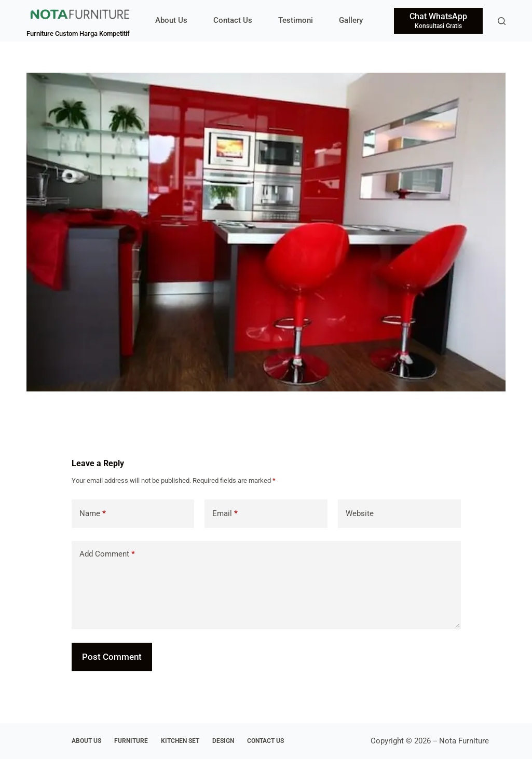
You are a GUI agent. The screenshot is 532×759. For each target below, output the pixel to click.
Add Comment (107, 554)
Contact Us (233, 20)
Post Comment (112, 657)
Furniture (131, 741)
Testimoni (296, 20)
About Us (171, 20)
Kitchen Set (180, 741)
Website (360, 513)
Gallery (351, 20)
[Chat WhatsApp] (438, 21)
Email (225, 514)
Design (223, 741)
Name (93, 514)
